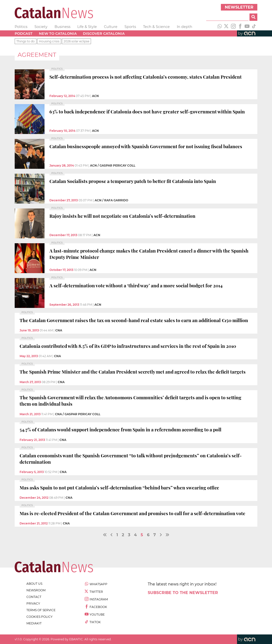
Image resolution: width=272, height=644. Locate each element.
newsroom (36, 590)
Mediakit (34, 623)
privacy (33, 603)
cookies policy (40, 617)
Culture (111, 27)
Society (41, 27)
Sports (130, 27)
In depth (185, 27)
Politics (21, 27)
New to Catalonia (58, 34)
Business (62, 27)
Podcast (24, 34)
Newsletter (239, 7)
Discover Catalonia (104, 34)
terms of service (41, 610)
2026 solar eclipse (76, 41)
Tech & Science (156, 27)
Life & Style (87, 27)
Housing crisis (49, 41)
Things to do (26, 41)
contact (34, 597)
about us (34, 584)
